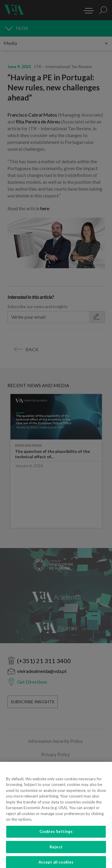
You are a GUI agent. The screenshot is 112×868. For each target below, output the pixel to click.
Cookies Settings (56, 834)
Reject (56, 849)
